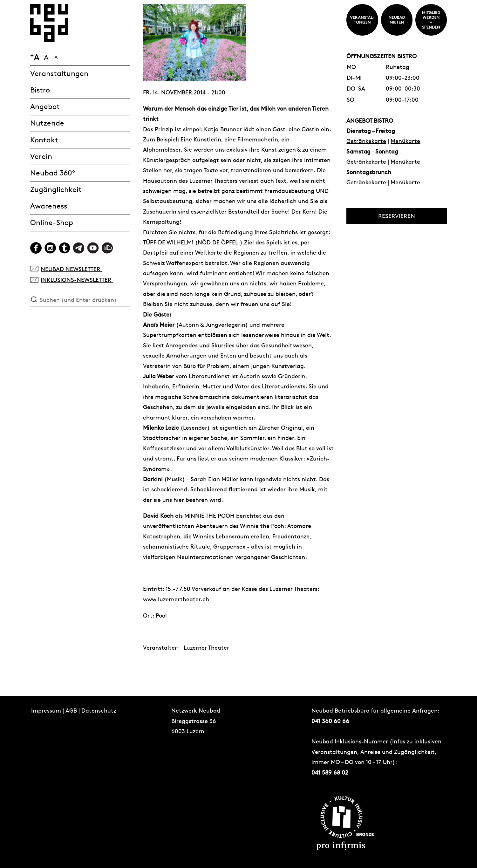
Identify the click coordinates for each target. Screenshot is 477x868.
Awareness (49, 206)
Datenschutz (99, 710)
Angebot (45, 107)
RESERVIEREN (397, 216)
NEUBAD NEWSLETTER (66, 269)
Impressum (46, 710)
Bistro (40, 90)
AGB (71, 710)
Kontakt (44, 140)
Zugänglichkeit (56, 190)
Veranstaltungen (59, 74)
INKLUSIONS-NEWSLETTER (72, 280)
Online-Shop (52, 223)
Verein (41, 157)
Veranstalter (160, 647)
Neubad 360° (53, 173)
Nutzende (47, 123)
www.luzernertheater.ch (176, 599)
